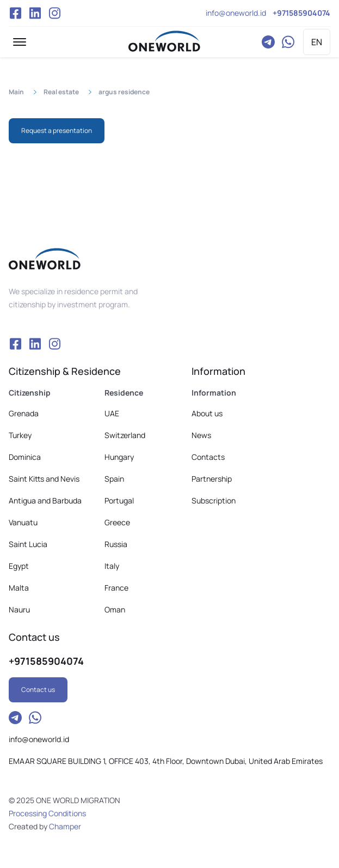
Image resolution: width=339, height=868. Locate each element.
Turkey (20, 435)
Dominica (25, 457)
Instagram (54, 13)
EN (317, 42)
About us (207, 413)
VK (35, 13)
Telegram (268, 42)
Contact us (38, 690)
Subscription (214, 500)
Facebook (15, 13)
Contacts (208, 457)
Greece (117, 522)
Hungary (119, 457)
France (116, 588)
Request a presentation (57, 130)
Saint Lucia (28, 544)
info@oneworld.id (236, 13)
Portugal (119, 500)
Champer (65, 826)
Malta (19, 588)
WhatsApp (288, 42)
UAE (112, 413)
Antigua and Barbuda (45, 500)
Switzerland (125, 435)
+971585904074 (301, 13)
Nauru (19, 609)
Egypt (19, 566)
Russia (116, 544)
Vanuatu (23, 522)
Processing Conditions (47, 813)
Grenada (24, 413)
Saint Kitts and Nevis (44, 479)
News (201, 435)
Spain (114, 479)
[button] (20, 42)
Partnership (212, 479)
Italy (112, 566)
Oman (115, 609)
